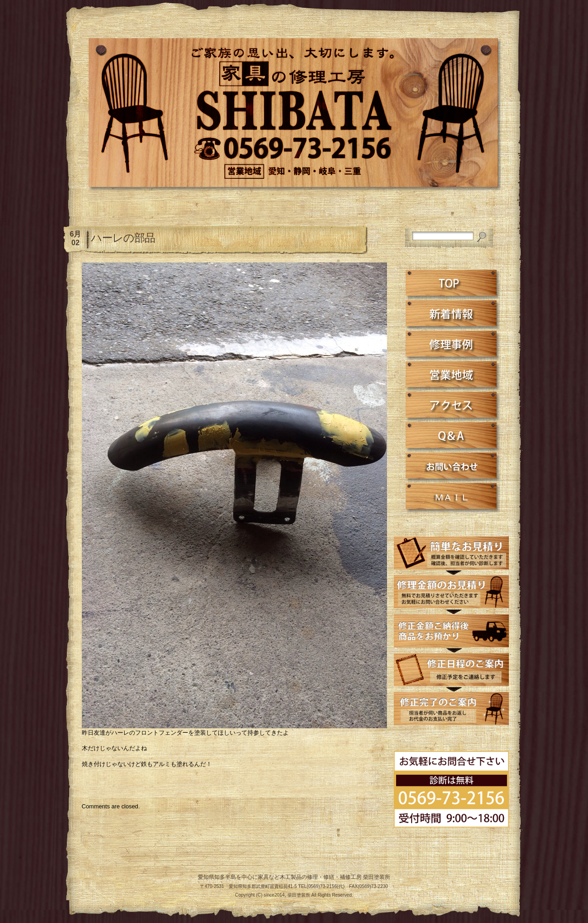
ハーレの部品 (123, 238)
